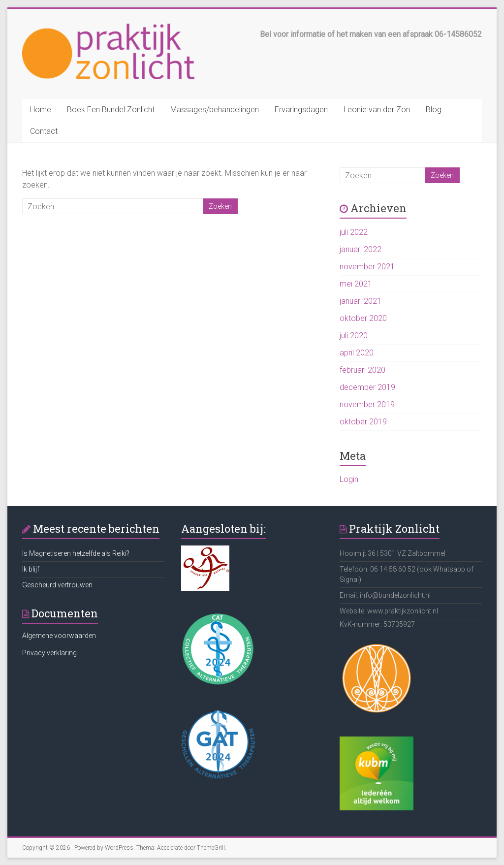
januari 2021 (361, 301)
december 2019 (367, 387)
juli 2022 (354, 232)
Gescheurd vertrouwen (57, 585)
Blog (434, 110)
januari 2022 (361, 249)
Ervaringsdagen (301, 110)
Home (41, 110)
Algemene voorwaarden (59, 636)
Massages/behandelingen (215, 110)
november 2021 (367, 267)
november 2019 (367, 404)
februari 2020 (362, 370)
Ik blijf (31, 569)
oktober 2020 (363, 318)
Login (349, 479)
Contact (44, 131)
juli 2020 (354, 336)
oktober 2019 (363, 422)
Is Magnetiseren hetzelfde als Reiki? (76, 553)
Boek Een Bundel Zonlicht (111, 110)
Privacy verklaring (49, 653)
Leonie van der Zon (377, 110)
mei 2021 (356, 284)
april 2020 (357, 353)
